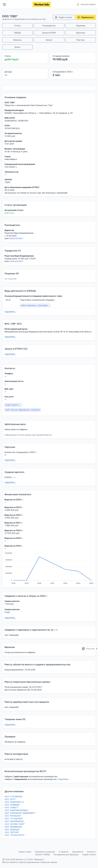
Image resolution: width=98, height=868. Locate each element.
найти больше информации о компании (23, 410)
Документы (78, 852)
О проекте (64, 852)
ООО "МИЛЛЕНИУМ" (14, 821)
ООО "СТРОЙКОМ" (14, 797)
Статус (17, 26)
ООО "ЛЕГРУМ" (12, 832)
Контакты (91, 852)
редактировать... (13, 405)
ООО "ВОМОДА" (12, 830)
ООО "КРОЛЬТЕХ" (13, 816)
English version (63, 17)
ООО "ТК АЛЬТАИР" (14, 819)
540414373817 (16, 238)
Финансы (17, 40)
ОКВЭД (17, 33)
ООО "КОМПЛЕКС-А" (14, 802)
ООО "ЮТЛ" (10, 799)
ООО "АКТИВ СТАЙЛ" (15, 824)
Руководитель (49, 26)
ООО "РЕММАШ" (12, 805)
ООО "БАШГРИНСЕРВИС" (17, 810)
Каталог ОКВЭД (42, 854)
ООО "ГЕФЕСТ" (12, 808)
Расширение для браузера (66, 854)
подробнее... (10, 312)
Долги (17, 47)
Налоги (49, 40)
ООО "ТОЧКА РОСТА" (15, 835)
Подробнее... (64, 779)
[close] (97, 649)
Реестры (81, 40)
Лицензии (81, 26)
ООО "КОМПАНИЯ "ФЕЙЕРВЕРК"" (20, 813)
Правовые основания (45, 852)
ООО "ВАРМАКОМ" (13, 827)
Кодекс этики (25, 852)
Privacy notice (90, 649)
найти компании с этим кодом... (35, 305)
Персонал (81, 33)
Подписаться (85, 17)
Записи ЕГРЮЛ (49, 33)
